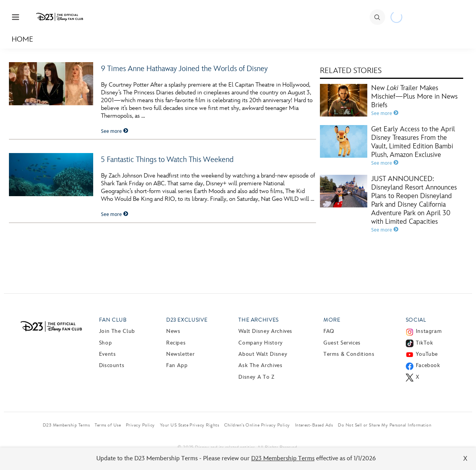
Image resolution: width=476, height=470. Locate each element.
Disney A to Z (256, 377)
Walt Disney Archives (265, 331)
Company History (261, 343)
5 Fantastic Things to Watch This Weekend (167, 160)
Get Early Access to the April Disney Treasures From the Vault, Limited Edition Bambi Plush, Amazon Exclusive (413, 142)
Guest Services (342, 343)
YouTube (427, 354)
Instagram (429, 331)
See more (115, 131)
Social (416, 320)
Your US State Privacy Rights (189, 425)
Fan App (177, 365)
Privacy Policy (140, 425)
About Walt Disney (263, 354)
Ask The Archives (260, 365)
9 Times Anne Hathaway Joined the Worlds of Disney (184, 69)
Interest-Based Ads (314, 425)
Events (108, 354)
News (173, 331)
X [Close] (465, 459)
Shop (106, 343)
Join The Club (117, 331)
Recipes (176, 343)
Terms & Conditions (349, 354)
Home (22, 39)
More (332, 320)
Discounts (112, 365)
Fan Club (113, 320)
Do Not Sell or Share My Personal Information (385, 425)
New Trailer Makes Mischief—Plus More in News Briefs (414, 97)
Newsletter (180, 354)
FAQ (329, 331)
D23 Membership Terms (283, 459)
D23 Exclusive (187, 320)
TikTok (425, 343)
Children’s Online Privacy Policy (257, 425)
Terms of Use (108, 425)
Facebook (428, 365)
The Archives (259, 320)
